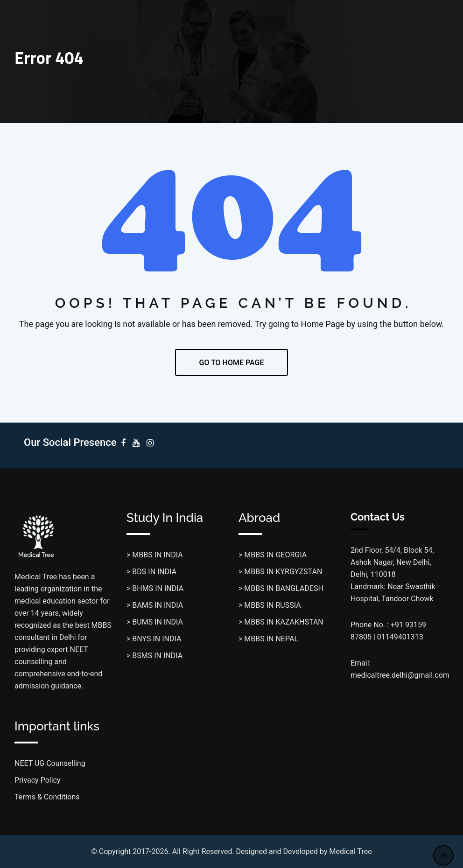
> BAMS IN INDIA (155, 605)
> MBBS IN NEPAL (268, 639)
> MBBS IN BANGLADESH (281, 588)
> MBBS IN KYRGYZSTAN (280, 572)
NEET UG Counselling (50, 763)
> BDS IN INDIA (151, 572)
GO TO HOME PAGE (232, 363)
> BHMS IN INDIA (155, 588)
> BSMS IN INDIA (154, 656)
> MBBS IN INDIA (155, 555)
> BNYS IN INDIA (154, 639)
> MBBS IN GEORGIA (273, 555)
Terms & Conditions (47, 797)
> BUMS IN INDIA (155, 622)
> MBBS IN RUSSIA (270, 605)
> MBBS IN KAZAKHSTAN (281, 622)
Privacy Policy (38, 780)
